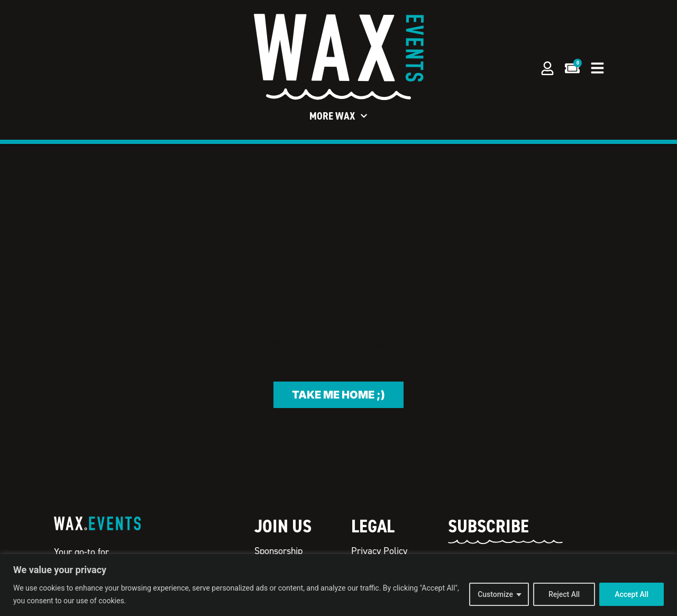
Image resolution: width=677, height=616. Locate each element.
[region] (338, 585)
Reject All (564, 594)
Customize (495, 594)
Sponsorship (278, 551)
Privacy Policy (379, 551)
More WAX (338, 116)
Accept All (632, 594)
